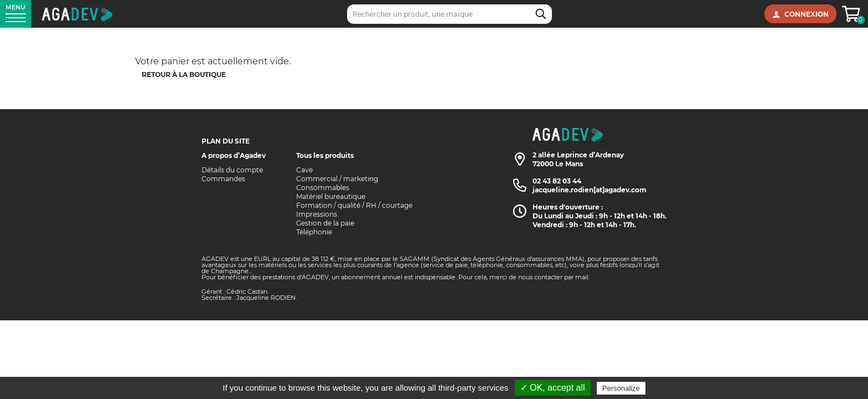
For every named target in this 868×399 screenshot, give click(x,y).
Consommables (323, 188)
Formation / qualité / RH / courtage (354, 205)
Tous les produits (325, 155)
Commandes (223, 179)
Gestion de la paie (325, 223)
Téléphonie (314, 232)
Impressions (317, 214)
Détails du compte (232, 170)
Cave (304, 170)
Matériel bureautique (331, 196)
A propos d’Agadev (234, 155)
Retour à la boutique (184, 75)
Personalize (621, 388)
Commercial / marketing (337, 179)
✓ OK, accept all (553, 388)
